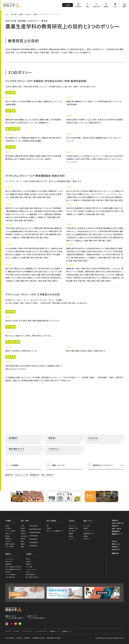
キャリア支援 (86, 526)
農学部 (22, 546)
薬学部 (22, 541)
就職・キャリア (58, 465)
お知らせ (114, 541)
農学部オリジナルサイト (100, 466)
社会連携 (49, 528)
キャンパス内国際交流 (10, 574)
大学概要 (8, 521)
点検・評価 (8, 541)
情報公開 (7, 536)
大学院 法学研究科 (33, 526)
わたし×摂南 (29, 567)
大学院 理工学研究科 (34, 536)
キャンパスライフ (73, 526)
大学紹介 (7, 526)
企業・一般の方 (116, 529)
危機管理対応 (8, 564)
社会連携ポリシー (54, 631)
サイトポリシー (17, 631)
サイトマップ (8, 631)
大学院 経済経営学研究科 (35, 532)
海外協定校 (8, 572)
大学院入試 (28, 561)
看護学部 (23, 544)
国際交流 (8, 554)
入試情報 (68, 5)
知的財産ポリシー (66, 631)
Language (78, 7)
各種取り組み (8, 539)
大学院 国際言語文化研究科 (35, 529)
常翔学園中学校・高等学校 (38, 638)
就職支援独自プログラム (89, 534)
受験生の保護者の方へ (31, 574)
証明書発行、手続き (73, 528)
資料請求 (106, 7)
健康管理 (71, 534)
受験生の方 (115, 520)
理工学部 (23, 539)
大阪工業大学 (19, 638)
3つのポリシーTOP (22, 475)
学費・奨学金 (72, 531)
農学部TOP (9, 475)
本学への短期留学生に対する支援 (13, 569)
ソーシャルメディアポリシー (41, 631)
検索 (87, 7)
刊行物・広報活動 (9, 546)
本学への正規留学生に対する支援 (13, 567)
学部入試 (28, 559)
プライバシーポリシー (28, 631)
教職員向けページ (117, 534)
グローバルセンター (10, 559)
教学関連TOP (35, 475)
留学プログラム (9, 561)
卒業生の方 (115, 526)
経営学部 (23, 534)
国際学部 (23, 528)
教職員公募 (115, 553)
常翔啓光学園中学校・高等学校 (54, 638)
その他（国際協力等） (10, 577)
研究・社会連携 (51, 521)
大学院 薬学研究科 (33, 539)
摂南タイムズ (116, 544)
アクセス (115, 7)
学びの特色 (8, 528)
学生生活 (72, 521)
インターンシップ (87, 531)
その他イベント (29, 572)
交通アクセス (8, 534)
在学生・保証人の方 (118, 523)
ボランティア (72, 539)
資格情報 (85, 536)
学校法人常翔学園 (9, 638)
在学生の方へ (86, 539)
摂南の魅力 (28, 564)
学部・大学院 (25, 521)
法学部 (22, 526)
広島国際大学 (27, 638)
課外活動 (71, 536)
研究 (48, 526)
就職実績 (85, 528)
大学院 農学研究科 (33, 546)
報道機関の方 (116, 531)
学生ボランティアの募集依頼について (55, 531)
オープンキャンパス (30, 569)
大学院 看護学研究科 (34, 542)
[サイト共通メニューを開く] (124, 5)
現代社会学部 (24, 536)
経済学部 (23, 531)
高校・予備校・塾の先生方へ (32, 577)
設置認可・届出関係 (10, 544)
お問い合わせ (97, 7)
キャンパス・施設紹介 (10, 531)
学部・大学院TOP (47, 475)
